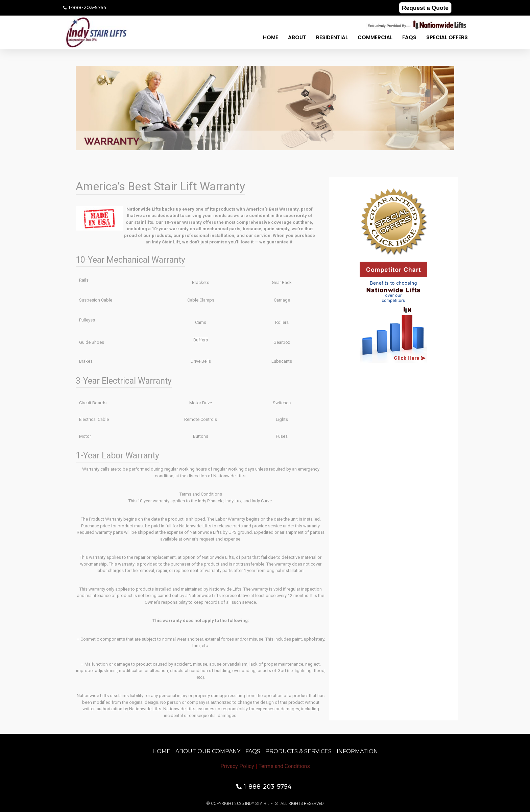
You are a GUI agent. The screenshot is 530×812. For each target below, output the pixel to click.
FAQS (409, 37)
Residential (332, 37)
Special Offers (447, 37)
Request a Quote (425, 7)
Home (271, 37)
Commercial (375, 37)
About (297, 37)
